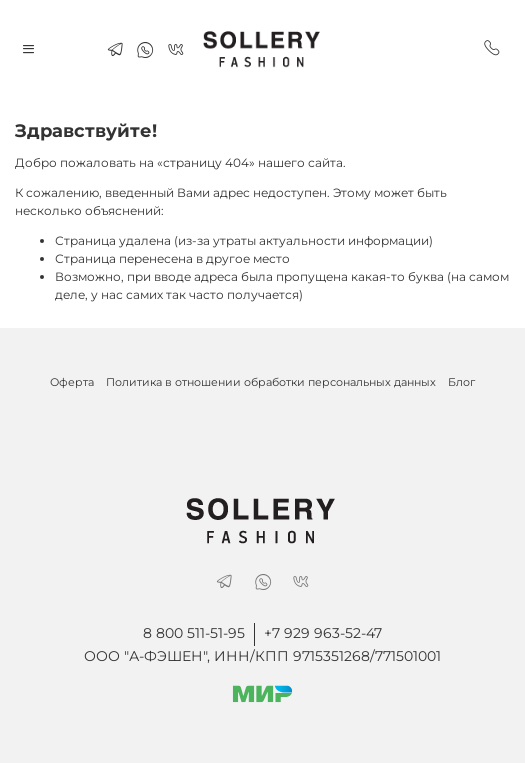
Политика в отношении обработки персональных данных (271, 382)
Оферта (72, 382)
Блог (461, 382)
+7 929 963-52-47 (323, 633)
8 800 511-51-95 (194, 633)
